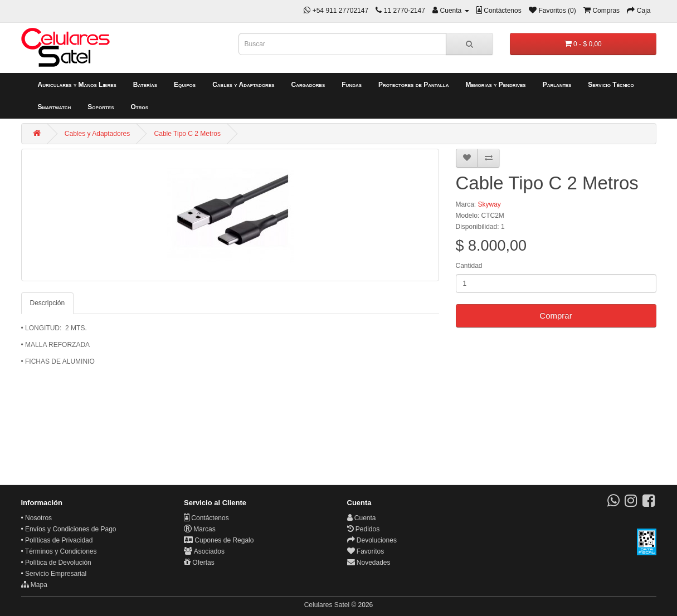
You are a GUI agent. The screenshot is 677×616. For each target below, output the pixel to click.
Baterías (145, 85)
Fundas (352, 85)
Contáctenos (206, 518)
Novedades (369, 563)
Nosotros (38, 518)
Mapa (34, 585)
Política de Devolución (58, 563)
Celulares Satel (327, 605)
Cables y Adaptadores (243, 85)
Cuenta (362, 518)
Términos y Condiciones (61, 551)
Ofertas (199, 563)
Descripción (48, 303)
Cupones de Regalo (219, 540)
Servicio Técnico (611, 85)
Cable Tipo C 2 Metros (187, 134)
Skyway (490, 204)
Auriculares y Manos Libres (77, 85)
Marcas (200, 529)
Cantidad (469, 266)
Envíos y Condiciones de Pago (70, 529)
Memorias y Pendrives (495, 85)
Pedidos (364, 529)
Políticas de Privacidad (59, 540)
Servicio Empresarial (56, 574)
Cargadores (308, 85)
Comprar (556, 316)
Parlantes (557, 85)
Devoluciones (372, 540)
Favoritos (366, 551)
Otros (139, 107)
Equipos (185, 85)
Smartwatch (55, 107)
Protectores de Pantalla (413, 85)
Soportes (101, 107)
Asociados (204, 551)
